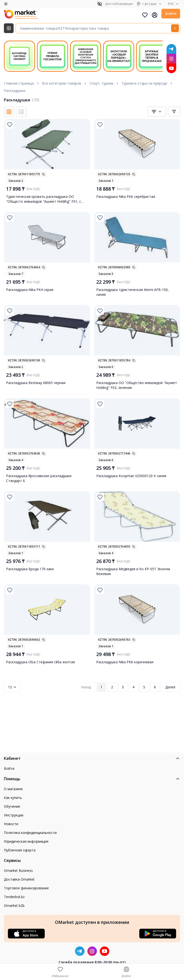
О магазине (13, 789)
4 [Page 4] (133, 687)
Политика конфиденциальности (30, 833)
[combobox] (157, 112)
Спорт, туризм (101, 83)
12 (12, 687)
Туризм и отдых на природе (144, 83)
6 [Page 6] (155, 687)
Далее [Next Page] (170, 687)
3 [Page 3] (123, 687)
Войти (171, 13)
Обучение (12, 806)
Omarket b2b (14, 906)
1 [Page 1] (101, 687)
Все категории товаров (62, 83)
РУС (174, 4)
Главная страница (19, 83)
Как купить (13, 798)
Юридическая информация (26, 841)
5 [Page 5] (144, 687)
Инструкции (14, 815)
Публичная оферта (20, 850)
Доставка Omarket (19, 879)
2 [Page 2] (112, 687)
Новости (11, 824)
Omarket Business (18, 871)
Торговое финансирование (26, 888)
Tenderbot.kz (14, 897)
